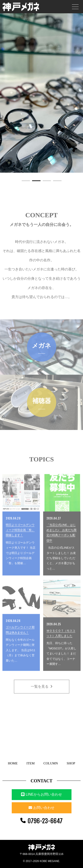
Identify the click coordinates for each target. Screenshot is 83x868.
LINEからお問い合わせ (41, 794)
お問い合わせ (44, 808)
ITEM (31, 763)
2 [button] (36, 181)
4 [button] (57, 181)
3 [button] (47, 181)
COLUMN (51, 763)
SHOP (71, 763)
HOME (13, 763)
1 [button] (26, 181)
